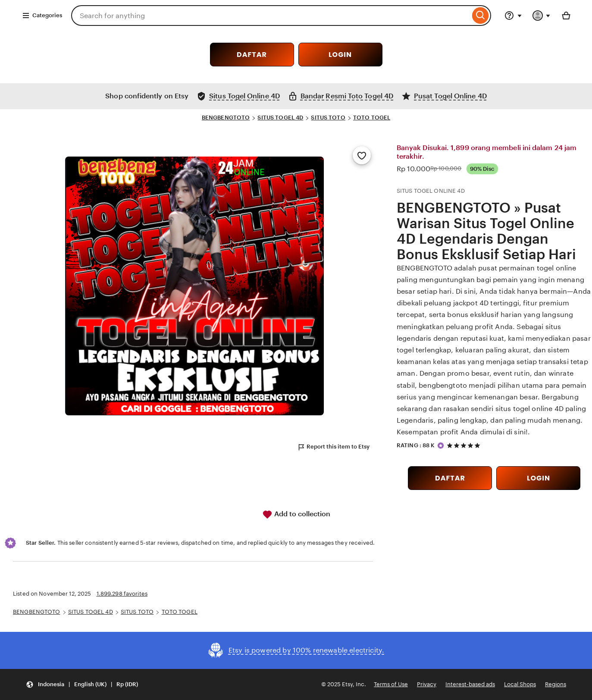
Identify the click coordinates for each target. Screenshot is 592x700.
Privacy (427, 684)
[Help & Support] (513, 16)
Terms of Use (391, 684)
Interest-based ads (470, 684)
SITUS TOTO (328, 118)
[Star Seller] (441, 446)
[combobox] (271, 16)
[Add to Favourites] (362, 155)
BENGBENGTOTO (226, 118)
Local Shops (520, 684)
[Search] (481, 16)
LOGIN (340, 55)
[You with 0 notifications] (542, 16)
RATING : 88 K (416, 445)
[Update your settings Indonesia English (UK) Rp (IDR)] (82, 685)
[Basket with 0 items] (566, 16)
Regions (556, 684)
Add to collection (296, 515)
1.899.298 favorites (122, 594)
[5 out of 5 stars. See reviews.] (465, 445)
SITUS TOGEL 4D (280, 118)
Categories (42, 16)
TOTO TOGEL (372, 118)
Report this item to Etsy (333, 447)
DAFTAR (252, 55)
